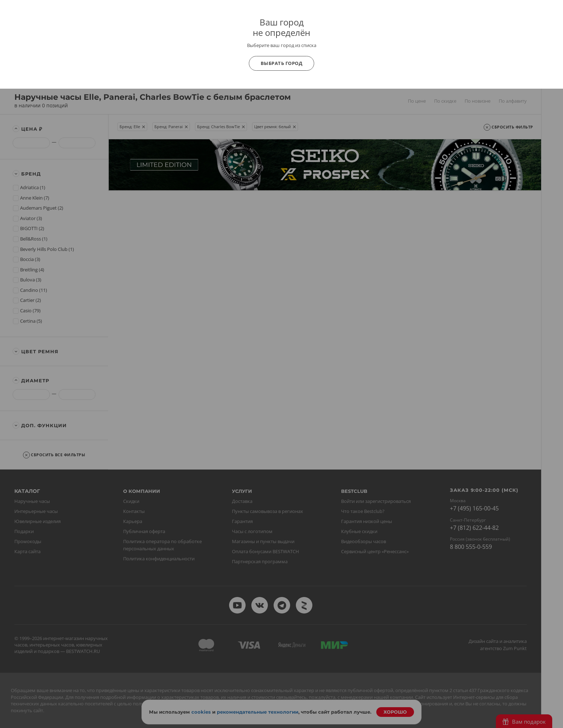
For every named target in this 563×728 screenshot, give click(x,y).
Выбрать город (282, 63)
